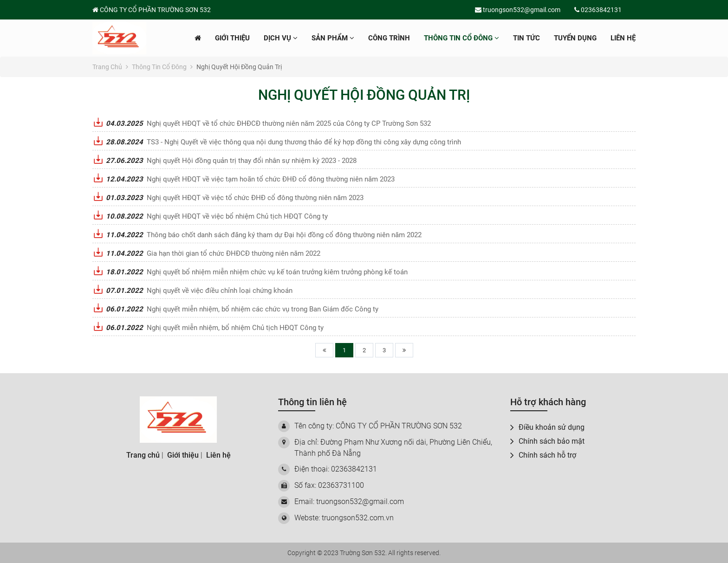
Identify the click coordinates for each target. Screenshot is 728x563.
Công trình (389, 38)
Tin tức (526, 38)
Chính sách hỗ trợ (543, 455)
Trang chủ (110, 67)
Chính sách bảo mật (547, 441)
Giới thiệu (232, 38)
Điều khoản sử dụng (547, 427)
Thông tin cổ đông (461, 38)
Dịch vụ (281, 38)
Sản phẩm (333, 38)
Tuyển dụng (575, 38)
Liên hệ (623, 38)
